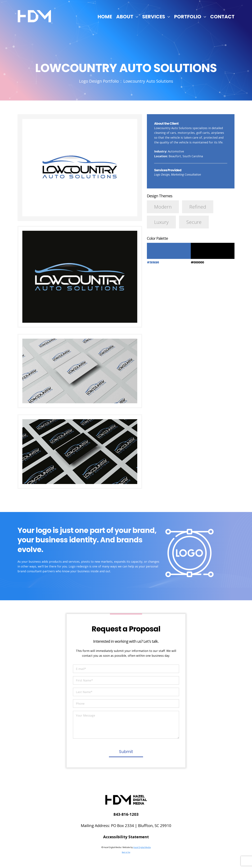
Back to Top (126, 852)
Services (154, 17)
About (125, 17)
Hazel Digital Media (142, 847)
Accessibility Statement (126, 837)
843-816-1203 (126, 814)
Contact (222, 17)
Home (105, 17)
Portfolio (188, 17)
